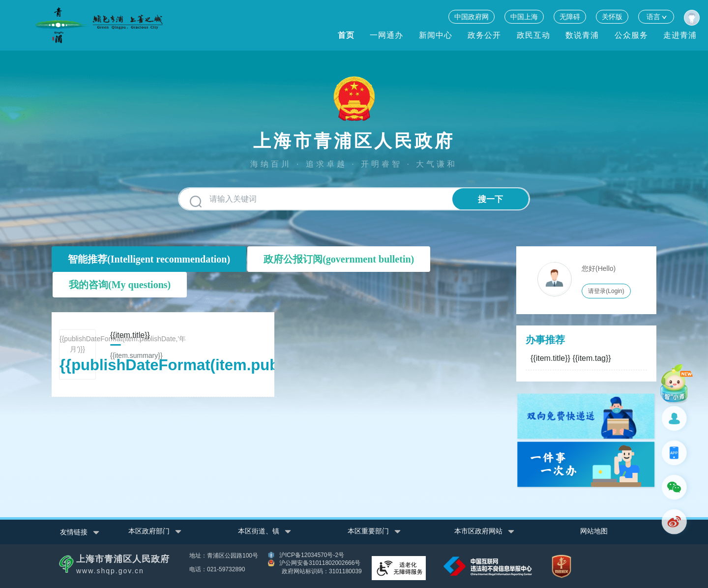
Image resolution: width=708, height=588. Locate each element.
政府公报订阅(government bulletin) (339, 259)
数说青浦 (582, 35)
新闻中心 (436, 35)
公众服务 (631, 35)
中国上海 (524, 17)
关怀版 (612, 17)
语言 (656, 17)
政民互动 (533, 35)
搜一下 (490, 199)
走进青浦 (680, 35)
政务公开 (484, 35)
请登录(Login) (606, 291)
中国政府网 (472, 17)
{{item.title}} (571, 358)
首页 (346, 35)
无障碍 (570, 17)
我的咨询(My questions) (120, 285)
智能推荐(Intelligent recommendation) (149, 259)
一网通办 (386, 35)
